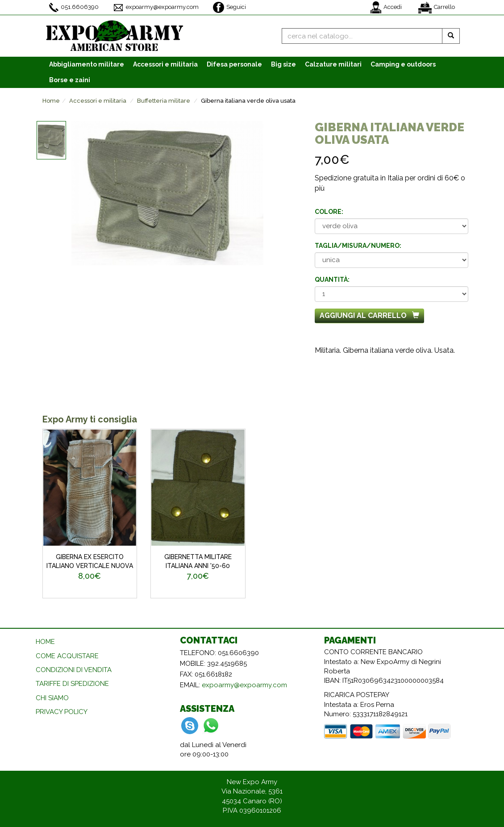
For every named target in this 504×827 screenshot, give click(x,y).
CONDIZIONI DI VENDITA (74, 670)
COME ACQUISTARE (67, 656)
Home (51, 101)
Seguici (229, 7)
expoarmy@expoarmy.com (156, 8)
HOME (45, 642)
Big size (283, 64)
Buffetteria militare (164, 101)
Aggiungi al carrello (369, 315)
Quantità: (332, 280)
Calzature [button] (333, 64)
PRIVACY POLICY (62, 712)
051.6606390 (74, 7)
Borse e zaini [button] (70, 80)
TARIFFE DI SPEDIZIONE (72, 684)
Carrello (437, 8)
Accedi (386, 7)
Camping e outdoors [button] (403, 64)
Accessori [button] (165, 64)
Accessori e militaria (98, 101)
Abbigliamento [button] (87, 64)
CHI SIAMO (52, 698)
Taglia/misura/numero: (358, 246)
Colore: (329, 212)
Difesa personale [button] (234, 64)
